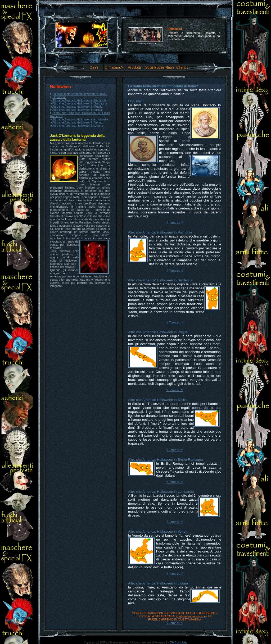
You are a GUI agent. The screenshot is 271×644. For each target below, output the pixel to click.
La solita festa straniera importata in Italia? (80, 94)
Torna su (175, 223)
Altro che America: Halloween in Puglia (77, 107)
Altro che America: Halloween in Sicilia (77, 110)
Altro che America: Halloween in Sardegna (79, 103)
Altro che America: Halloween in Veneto (78, 122)
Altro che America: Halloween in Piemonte (79, 100)
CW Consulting (178, 643)
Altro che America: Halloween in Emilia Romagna (166, 460)
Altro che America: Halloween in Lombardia (80, 119)
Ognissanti (59, 97)
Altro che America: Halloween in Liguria (77, 126)
